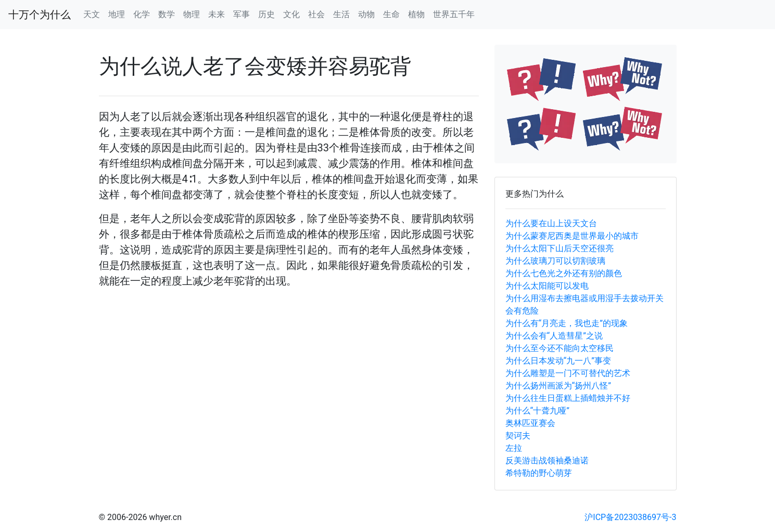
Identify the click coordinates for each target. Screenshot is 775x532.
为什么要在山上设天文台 (551, 223)
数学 (167, 14)
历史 (266, 14)
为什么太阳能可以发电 (547, 286)
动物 (366, 14)
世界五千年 (454, 14)
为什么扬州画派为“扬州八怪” (558, 386)
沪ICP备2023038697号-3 (630, 517)
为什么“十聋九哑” (537, 411)
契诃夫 (518, 436)
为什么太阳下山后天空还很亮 (560, 248)
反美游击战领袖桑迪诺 (547, 460)
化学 (142, 14)
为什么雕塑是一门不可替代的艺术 (568, 373)
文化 (291, 14)
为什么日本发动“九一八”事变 (558, 361)
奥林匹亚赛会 (530, 423)
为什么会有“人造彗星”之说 (554, 336)
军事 (242, 14)
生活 (341, 14)
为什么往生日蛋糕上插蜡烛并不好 (568, 398)
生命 (391, 14)
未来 (217, 14)
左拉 (514, 448)
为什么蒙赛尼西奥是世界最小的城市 (572, 236)
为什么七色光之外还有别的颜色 (564, 273)
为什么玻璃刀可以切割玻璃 (555, 261)
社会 (316, 14)
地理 (117, 14)
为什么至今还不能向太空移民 (560, 348)
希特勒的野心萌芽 (539, 473)
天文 (92, 14)
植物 (416, 14)
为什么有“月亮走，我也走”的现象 (567, 323)
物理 (192, 14)
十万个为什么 (40, 15)
